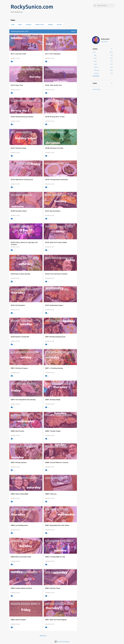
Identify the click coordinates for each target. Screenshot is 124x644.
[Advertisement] (84, 61)
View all (73, 32)
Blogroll (28, 25)
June (95, 58)
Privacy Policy (39, 25)
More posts (43, 636)
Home (12, 25)
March (96, 67)
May (95, 61)
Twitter (59, 25)
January (96, 73)
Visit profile (104, 42)
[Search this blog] (106, 6)
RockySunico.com (32, 7)
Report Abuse (97, 89)
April (95, 64)
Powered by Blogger (62, 642)
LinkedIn (50, 25)
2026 (94, 52)
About (20, 25)
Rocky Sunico (105, 39)
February (97, 70)
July (95, 55)
